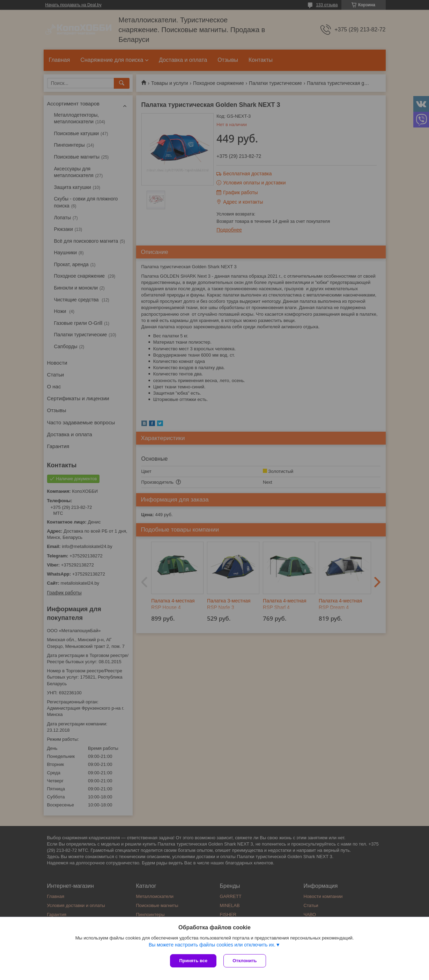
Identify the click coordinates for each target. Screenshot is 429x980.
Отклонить (245, 961)
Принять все (193, 961)
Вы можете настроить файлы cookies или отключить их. (212, 945)
